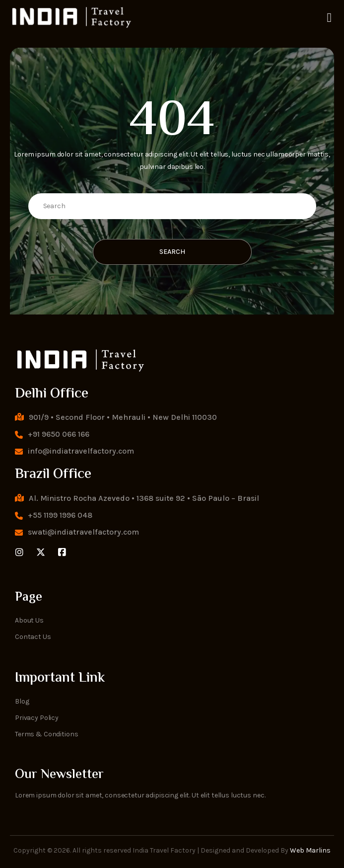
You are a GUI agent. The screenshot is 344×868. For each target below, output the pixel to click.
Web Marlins (310, 850)
